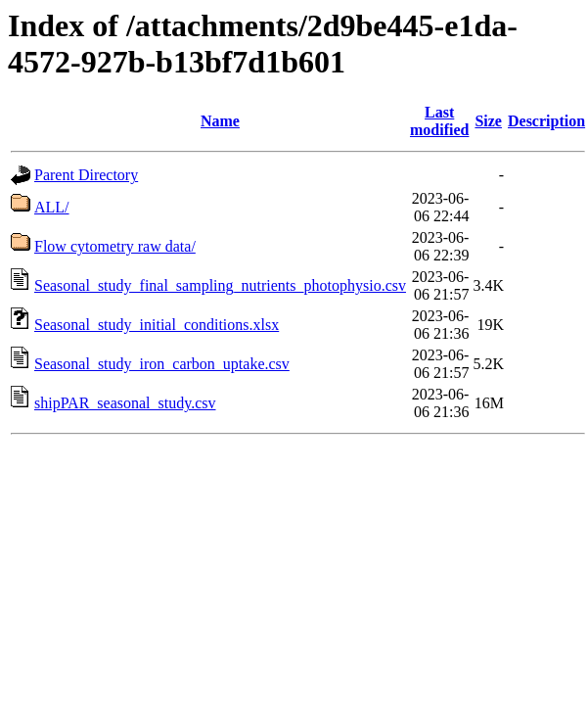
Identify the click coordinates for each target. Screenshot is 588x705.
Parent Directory (86, 175)
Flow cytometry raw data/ (115, 246)
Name (220, 121)
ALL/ (52, 207)
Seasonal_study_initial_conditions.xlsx (157, 325)
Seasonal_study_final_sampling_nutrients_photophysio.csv (220, 285)
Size (488, 121)
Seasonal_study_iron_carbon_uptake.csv (162, 364)
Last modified (439, 121)
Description (546, 121)
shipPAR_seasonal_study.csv (125, 403)
